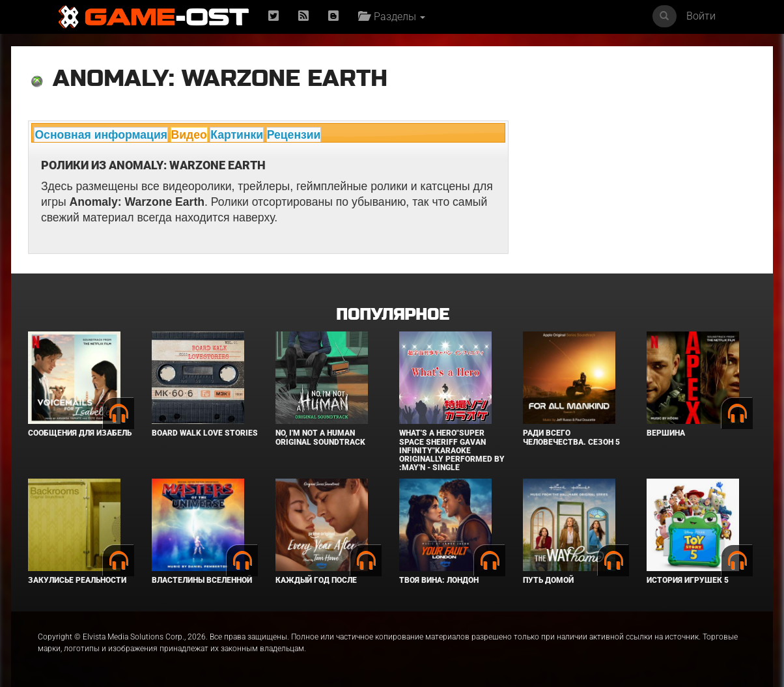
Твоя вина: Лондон (439, 580)
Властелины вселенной (202, 580)
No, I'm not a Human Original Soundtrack (320, 437)
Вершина (666, 433)
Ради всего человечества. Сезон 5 (571, 437)
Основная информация (101, 135)
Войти (701, 16)
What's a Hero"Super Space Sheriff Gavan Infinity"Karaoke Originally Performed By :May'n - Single (452, 450)
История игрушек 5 (688, 580)
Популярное (392, 315)
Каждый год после (316, 580)
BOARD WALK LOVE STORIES (205, 433)
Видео (189, 135)
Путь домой (548, 580)
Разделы (392, 17)
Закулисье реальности (77, 580)
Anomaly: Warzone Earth (220, 78)
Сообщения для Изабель (80, 433)
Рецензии (294, 135)
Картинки (237, 135)
